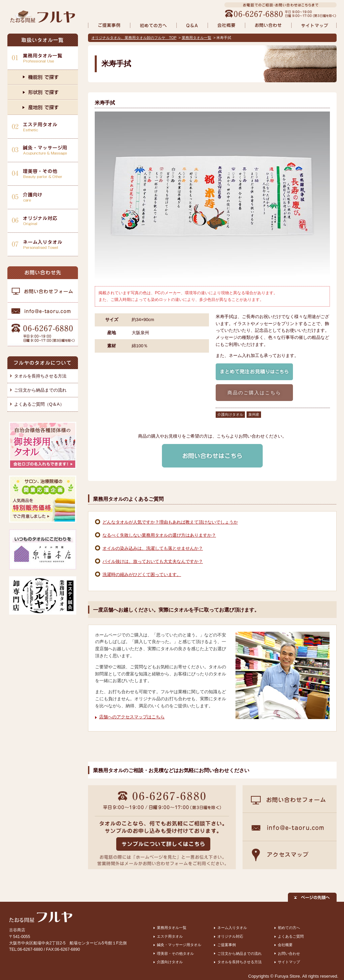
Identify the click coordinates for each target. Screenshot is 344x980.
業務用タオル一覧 (197, 38)
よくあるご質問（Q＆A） (39, 404)
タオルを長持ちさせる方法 (40, 376)
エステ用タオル (170, 936)
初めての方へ (289, 928)
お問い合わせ (289, 953)
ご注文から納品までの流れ (40, 390)
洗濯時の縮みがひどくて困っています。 (142, 574)
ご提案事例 (227, 945)
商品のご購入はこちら (254, 393)
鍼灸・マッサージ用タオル (179, 945)
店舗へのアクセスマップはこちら (132, 717)
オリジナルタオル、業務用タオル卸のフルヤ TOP (134, 38)
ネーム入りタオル (232, 928)
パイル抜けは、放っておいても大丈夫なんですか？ (153, 561)
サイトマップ (289, 962)
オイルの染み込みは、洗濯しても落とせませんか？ (153, 548)
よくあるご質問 (291, 936)
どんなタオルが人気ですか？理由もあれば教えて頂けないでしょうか (170, 522)
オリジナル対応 (230, 936)
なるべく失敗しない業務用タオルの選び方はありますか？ (159, 535)
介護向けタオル (170, 962)
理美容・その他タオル (175, 953)
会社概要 (285, 945)
